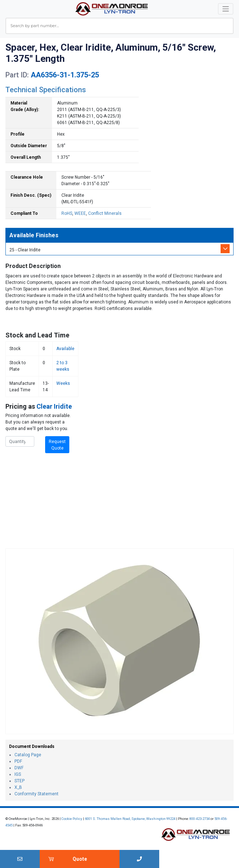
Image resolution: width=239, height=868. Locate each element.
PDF (18, 761)
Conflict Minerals (105, 213)
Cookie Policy (72, 819)
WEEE (80, 213)
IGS (18, 774)
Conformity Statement (36, 794)
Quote (80, 859)
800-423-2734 (200, 819)
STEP (19, 781)
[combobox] (119, 26)
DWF (19, 768)
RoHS (67, 213)
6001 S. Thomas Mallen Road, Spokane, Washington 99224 (130, 819)
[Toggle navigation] (226, 9)
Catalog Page (28, 755)
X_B (18, 787)
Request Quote (57, 445)
